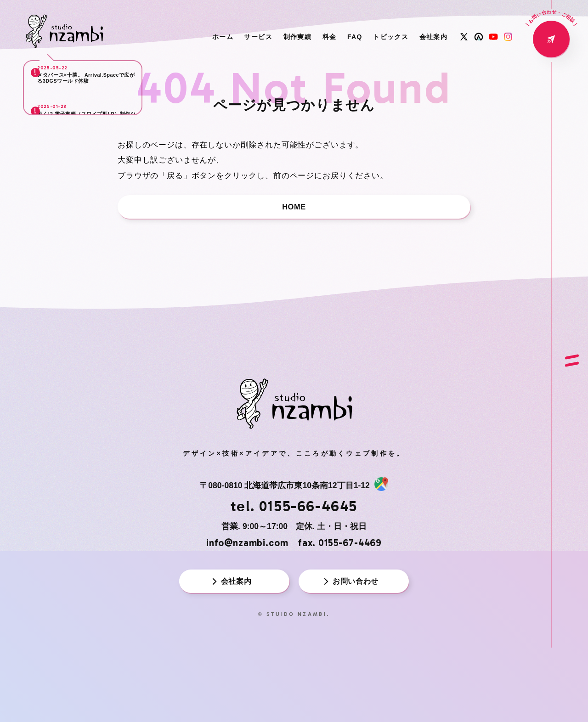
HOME (294, 209)
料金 (303, 37)
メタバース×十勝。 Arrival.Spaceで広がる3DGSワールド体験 (90, 87)
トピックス (379, 37)
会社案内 (430, 37)
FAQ (335, 37)
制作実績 (264, 37)
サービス (217, 37)
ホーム (174, 37)
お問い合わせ (351, 591)
